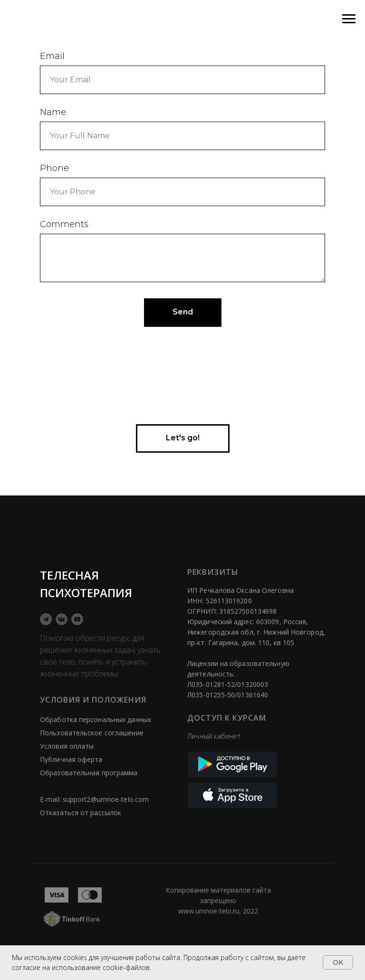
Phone (54, 168)
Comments (64, 224)
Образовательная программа (89, 773)
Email (52, 56)
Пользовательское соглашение (92, 733)
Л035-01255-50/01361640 (228, 695)
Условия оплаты (67, 746)
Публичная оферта (71, 759)
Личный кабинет (214, 736)
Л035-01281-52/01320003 (228, 684)
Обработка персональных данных (96, 719)
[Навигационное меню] (349, 19)
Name (53, 112)
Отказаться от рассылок (81, 813)
